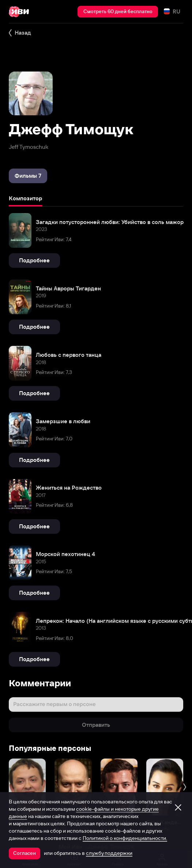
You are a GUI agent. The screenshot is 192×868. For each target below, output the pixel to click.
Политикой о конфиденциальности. (125, 838)
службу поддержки (109, 853)
